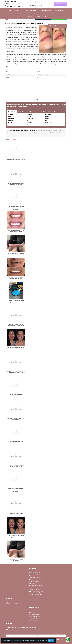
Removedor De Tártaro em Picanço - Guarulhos (16, 184)
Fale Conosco (61, 4)
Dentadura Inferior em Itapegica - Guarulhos (16, 442)
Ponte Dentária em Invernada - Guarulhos (16, 513)
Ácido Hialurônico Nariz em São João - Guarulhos (16, 254)
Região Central (12, 112)
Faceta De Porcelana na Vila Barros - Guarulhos (16, 278)
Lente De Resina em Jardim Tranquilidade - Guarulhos (16, 536)
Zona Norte (21, 112)
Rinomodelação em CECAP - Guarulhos (16, 560)
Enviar (36, 99)
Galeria (38, 16)
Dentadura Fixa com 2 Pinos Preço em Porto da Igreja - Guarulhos (16, 326)
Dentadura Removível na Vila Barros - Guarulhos (16, 160)
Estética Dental (46, 10)
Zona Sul (36, 112)
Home (10, 10)
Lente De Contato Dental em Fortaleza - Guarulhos (16, 348)
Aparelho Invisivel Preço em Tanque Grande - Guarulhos (16, 301)
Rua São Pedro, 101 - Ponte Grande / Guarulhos (36, 574)
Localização (59, 10)
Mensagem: (10, 84)
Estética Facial (31, 10)
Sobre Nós (19, 10)
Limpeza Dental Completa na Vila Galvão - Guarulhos (16, 372)
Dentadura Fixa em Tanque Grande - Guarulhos (16, 466)
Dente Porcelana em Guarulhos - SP (16, 395)
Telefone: (9, 78)
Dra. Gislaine (11, 1)
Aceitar (51, 640)
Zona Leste (43, 112)
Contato (29, 16)
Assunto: (40, 78)
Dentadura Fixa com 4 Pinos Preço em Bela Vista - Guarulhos (16, 490)
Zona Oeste (29, 112)
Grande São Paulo (53, 112)
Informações (34, 620)
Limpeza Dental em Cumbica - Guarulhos (16, 419)
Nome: (8, 72)
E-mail (8, 629)
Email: (39, 72)
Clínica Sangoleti (12, 4)
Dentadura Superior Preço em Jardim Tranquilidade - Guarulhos (16, 208)
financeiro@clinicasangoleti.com (36, 586)
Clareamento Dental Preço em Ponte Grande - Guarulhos (16, 232)
